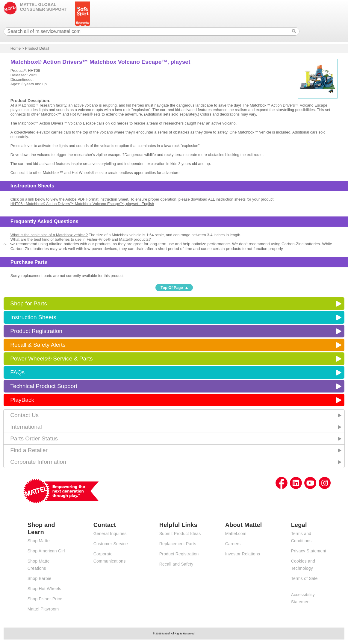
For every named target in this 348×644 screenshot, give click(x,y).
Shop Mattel (39, 541)
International (26, 427)
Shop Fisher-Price (45, 599)
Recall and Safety (176, 564)
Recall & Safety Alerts (38, 345)
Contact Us (24, 415)
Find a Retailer (29, 450)
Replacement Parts (178, 544)
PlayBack (22, 400)
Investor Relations (243, 554)
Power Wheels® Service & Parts (51, 359)
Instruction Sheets (33, 317)
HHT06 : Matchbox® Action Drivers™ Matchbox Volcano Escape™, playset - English (82, 204)
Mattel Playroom (43, 609)
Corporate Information (38, 462)
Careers (233, 544)
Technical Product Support (44, 386)
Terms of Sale (304, 578)
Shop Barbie (40, 578)
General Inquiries (110, 534)
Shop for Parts (29, 303)
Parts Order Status (34, 438)
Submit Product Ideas (180, 534)
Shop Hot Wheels (44, 589)
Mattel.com (236, 534)
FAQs (17, 372)
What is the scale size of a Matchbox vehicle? (49, 235)
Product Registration (36, 331)
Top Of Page (172, 288)
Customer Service (111, 544)
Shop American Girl (46, 551)
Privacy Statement (309, 551)
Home (16, 48)
